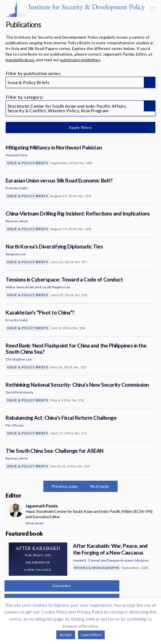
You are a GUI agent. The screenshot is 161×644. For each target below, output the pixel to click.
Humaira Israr (17, 155)
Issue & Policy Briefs (28, 163)
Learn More (91, 635)
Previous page (65, 486)
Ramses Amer (17, 221)
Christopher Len (19, 359)
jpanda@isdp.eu (20, 60)
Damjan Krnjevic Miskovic (128, 560)
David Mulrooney (19, 392)
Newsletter (62, 586)
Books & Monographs (97, 568)
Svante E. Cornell (87, 560)
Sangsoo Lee (16, 254)
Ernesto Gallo (17, 188)
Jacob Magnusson (56, 287)
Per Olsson (15, 425)
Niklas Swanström (20, 287)
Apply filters (80, 127)
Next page (100, 486)
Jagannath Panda (42, 506)
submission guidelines (80, 60)
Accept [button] (66, 635)
